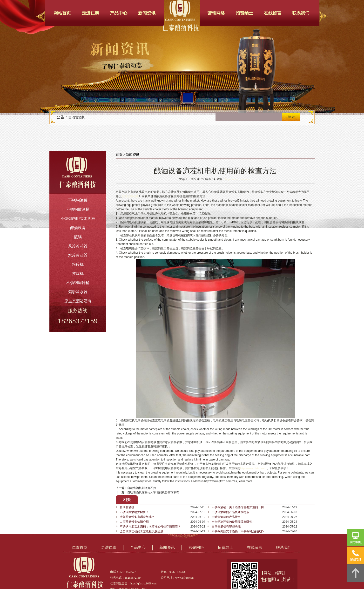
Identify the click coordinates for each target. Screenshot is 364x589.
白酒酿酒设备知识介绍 (134, 522)
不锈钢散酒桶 (78, 209)
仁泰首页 (80, 547)
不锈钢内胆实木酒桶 (78, 219)
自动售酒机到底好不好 (142, 488)
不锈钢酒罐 (78, 200)
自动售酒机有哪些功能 (226, 527)
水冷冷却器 (78, 255)
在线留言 (273, 13)
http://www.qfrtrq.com (238, 179)
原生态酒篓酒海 (78, 301)
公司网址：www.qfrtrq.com (178, 578)
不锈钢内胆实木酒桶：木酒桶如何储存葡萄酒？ (150, 527)
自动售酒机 (77, 117)
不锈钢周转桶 (78, 283)
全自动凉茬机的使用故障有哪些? (233, 522)
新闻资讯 (147, 13)
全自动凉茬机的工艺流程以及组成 (142, 531)
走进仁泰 (90, 13)
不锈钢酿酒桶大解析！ (134, 512)
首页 (119, 155)
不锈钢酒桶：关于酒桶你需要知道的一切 (238, 507)
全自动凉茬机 (130, 196)
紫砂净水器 (78, 292)
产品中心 (119, 13)
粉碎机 (78, 264)
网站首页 (62, 13)
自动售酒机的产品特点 (226, 517)
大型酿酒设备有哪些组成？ (137, 517)
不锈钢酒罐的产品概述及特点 (230, 512)
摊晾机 (78, 274)
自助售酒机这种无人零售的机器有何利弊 (153, 492)
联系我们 (301, 13)
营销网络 (216, 13)
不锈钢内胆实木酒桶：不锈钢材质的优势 (238, 531)
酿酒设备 (78, 228)
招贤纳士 (244, 13)
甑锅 (78, 237)
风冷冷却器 (78, 246)
